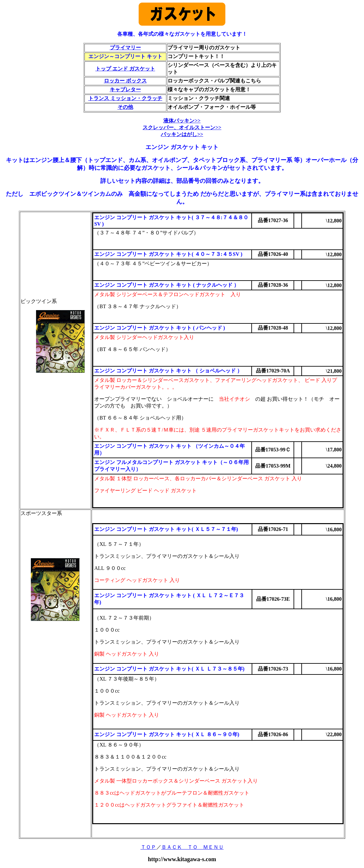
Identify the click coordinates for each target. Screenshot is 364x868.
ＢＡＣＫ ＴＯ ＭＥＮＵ (193, 847)
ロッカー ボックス (125, 81)
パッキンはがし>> (182, 134)
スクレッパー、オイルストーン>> (182, 127)
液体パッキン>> (182, 121)
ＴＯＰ (148, 847)
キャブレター (125, 89)
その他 (125, 107)
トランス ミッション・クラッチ (125, 98)
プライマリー (125, 48)
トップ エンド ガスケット (125, 69)
